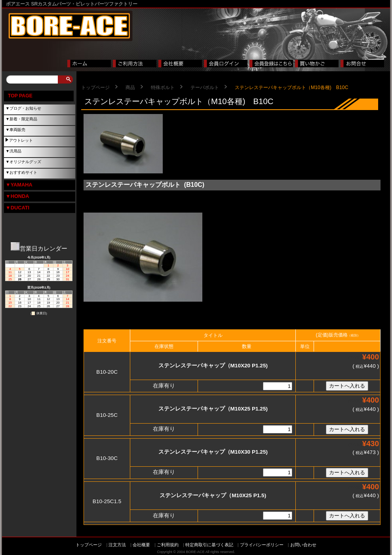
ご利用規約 (168, 545)
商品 (130, 87)
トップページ (95, 87)
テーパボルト (205, 87)
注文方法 (117, 545)
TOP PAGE (20, 96)
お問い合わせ (303, 545)
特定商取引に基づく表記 (209, 545)
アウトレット (21, 140)
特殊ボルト (163, 87)
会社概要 (141, 545)
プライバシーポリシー (262, 545)
